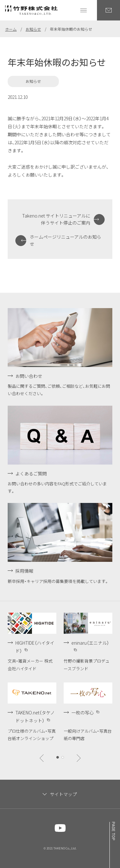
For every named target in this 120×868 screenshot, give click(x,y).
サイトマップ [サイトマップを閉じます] (63, 794)
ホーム (11, 29)
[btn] (42, 758)
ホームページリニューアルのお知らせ (65, 240)
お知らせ (33, 29)
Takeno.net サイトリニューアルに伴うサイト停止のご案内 (56, 219)
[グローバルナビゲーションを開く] (84, 10)
